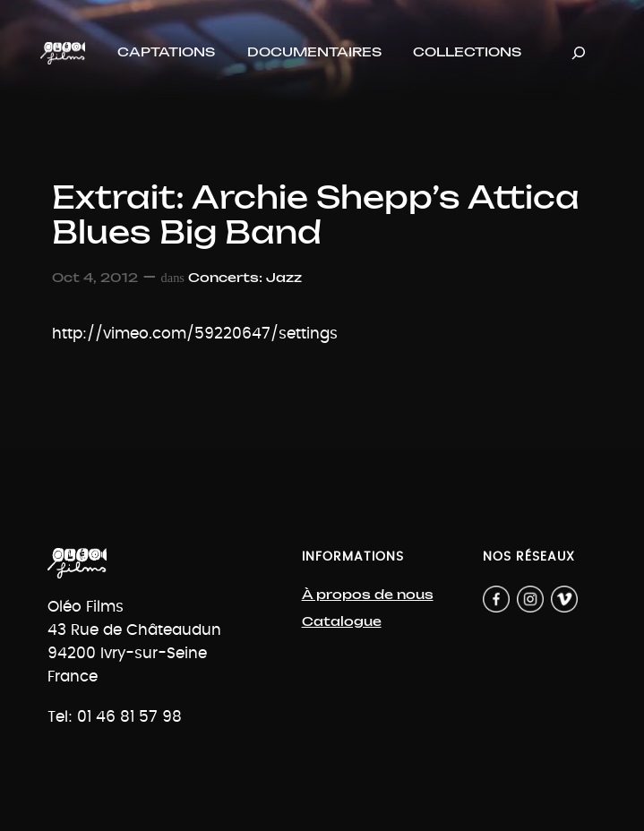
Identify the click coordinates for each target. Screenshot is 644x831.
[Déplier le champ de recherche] (579, 53)
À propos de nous (368, 595)
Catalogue (342, 622)
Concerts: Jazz (245, 278)
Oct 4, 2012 (95, 278)
